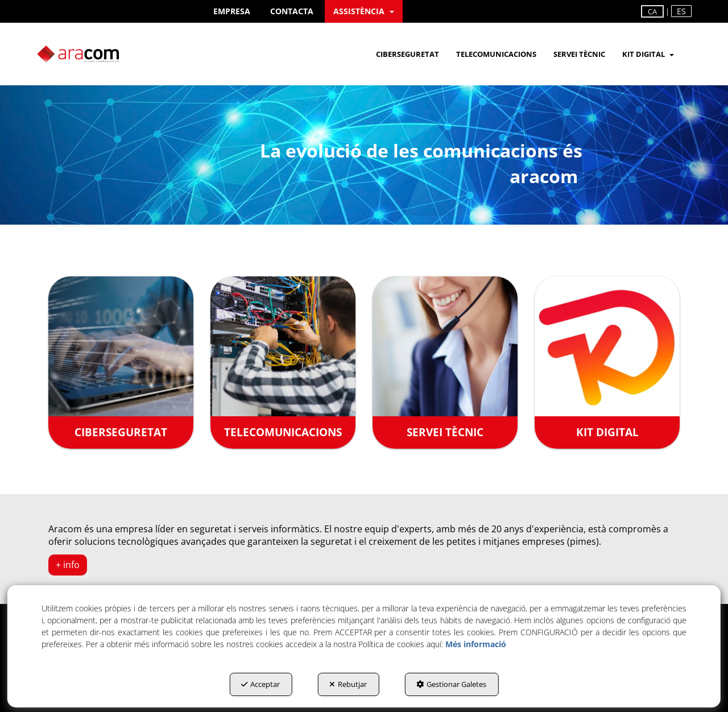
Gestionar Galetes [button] (451, 684)
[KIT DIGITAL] (607, 362)
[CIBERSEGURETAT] (121, 362)
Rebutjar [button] (348, 684)
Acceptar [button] (260, 684)
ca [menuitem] (652, 11)
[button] (232, 11)
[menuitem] (232, 11)
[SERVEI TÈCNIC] (445, 362)
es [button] (681, 11)
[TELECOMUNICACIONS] (283, 362)
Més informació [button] (476, 644)
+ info (68, 565)
